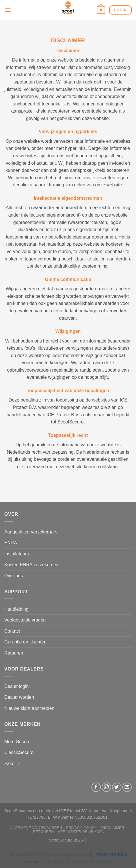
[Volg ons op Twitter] (117, 787)
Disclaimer (113, 828)
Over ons (14, 576)
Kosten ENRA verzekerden (31, 565)
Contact (12, 631)
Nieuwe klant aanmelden (29, 708)
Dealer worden (19, 697)
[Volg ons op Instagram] (106, 787)
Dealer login (16, 686)
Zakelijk (12, 764)
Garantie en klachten (25, 642)
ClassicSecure (19, 752)
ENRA (11, 543)
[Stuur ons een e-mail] (127, 787)
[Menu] (8, 10)
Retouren (14, 653)
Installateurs (17, 554)
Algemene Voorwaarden (36, 828)
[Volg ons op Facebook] (96, 787)
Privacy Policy (82, 828)
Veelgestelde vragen (25, 620)
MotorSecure (17, 742)
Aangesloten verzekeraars (31, 532)
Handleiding (16, 609)
